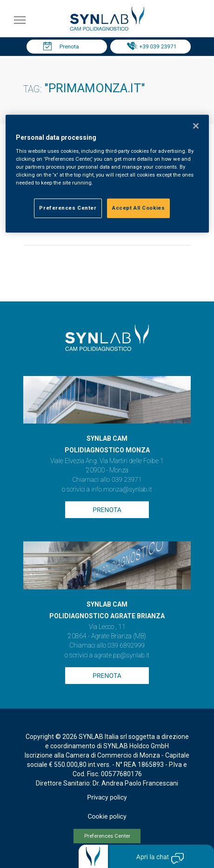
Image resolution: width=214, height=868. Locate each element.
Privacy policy (107, 798)
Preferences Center (107, 836)
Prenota (69, 47)
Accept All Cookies (138, 208)
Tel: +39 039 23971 (153, 47)
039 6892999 (126, 646)
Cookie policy (107, 817)
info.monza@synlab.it (121, 490)
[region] (107, 174)
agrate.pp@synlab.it (122, 656)
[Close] (196, 126)
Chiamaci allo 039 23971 (107, 480)
